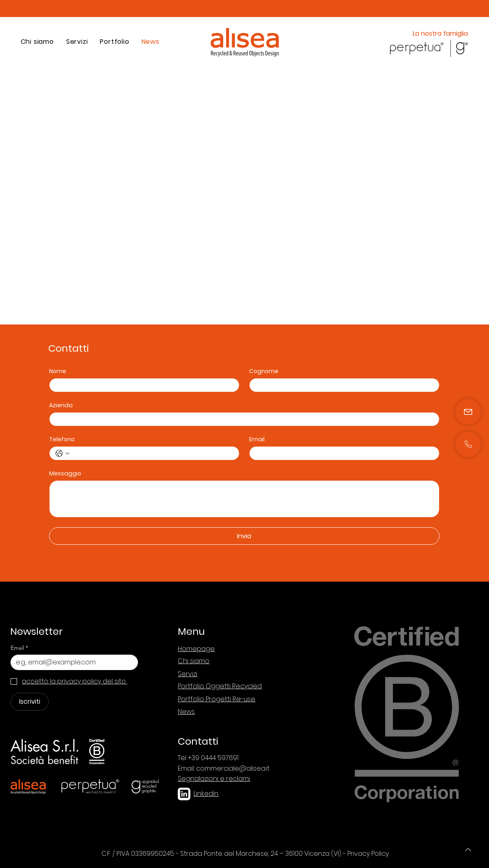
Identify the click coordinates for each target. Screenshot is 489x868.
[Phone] (468, 849)
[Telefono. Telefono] (152, 453)
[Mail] (468, 444)
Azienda (61, 405)
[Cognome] (342, 385)
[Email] (342, 453)
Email (257, 439)
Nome (58, 371)
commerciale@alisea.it (233, 768)
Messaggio (65, 474)
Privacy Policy (368, 854)
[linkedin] (184, 794)
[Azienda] (242, 419)
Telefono (62, 439)
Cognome (264, 371)
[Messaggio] (244, 499)
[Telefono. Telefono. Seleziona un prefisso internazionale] (62, 453)
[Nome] (142, 385)
